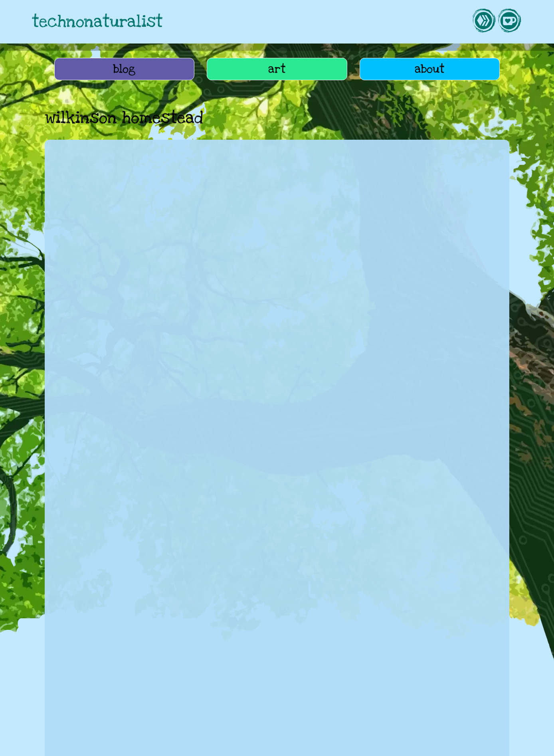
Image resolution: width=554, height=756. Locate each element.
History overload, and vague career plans (141, 504)
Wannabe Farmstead (387, 663)
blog (124, 69)
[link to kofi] (509, 22)
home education (81, 591)
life (130, 663)
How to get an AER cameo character (134, 691)
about (430, 69)
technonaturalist (97, 22)
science (160, 591)
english (324, 591)
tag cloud (94, 706)
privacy (312, 745)
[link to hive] (484, 22)
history (127, 591)
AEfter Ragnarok (90, 663)
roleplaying (299, 663)
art (277, 69)
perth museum (205, 591)
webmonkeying (249, 663)
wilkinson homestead (271, 591)
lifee (436, 663)
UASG (336, 663)
